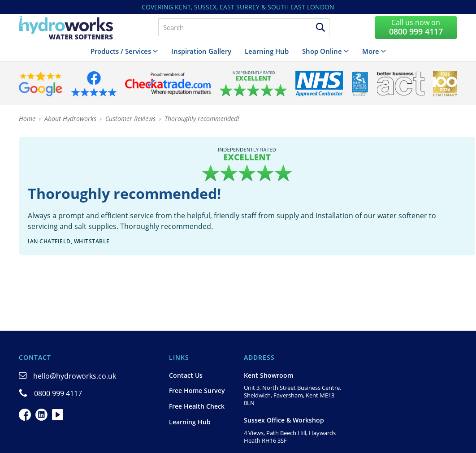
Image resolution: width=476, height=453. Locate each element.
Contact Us (186, 375)
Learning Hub (267, 51)
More (371, 51)
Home (27, 119)
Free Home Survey (197, 390)
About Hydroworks (70, 119)
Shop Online (322, 51)
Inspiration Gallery (201, 51)
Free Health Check (197, 406)
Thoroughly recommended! (202, 119)
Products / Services (121, 51)
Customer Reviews (130, 119)
